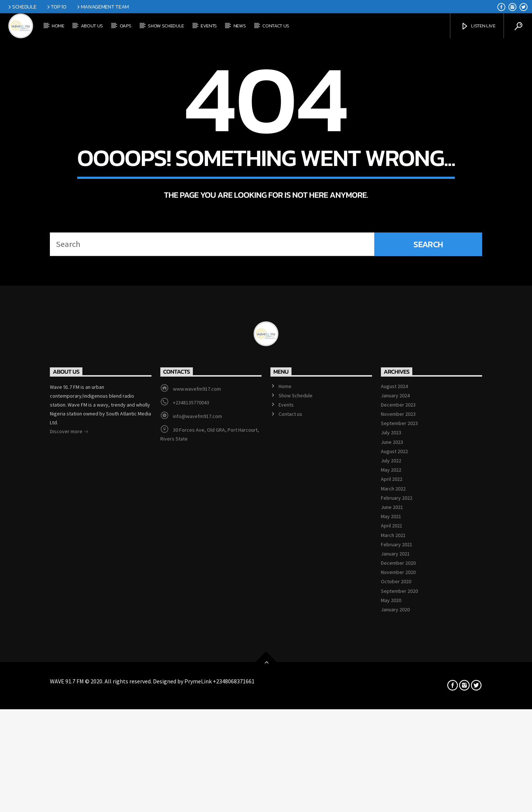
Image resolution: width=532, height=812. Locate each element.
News (240, 26)
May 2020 (391, 799)
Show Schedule (166, 26)
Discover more (69, 631)
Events (209, 26)
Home (58, 26)
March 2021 (393, 734)
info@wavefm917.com (197, 615)
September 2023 (399, 623)
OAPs (126, 26)
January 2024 (395, 595)
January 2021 (395, 753)
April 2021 (392, 725)
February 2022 (397, 697)
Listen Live (478, 26)
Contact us (276, 26)
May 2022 (391, 669)
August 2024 (394, 585)
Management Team (102, 7)
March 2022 (393, 688)
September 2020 (399, 790)
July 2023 (391, 632)
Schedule (22, 7)
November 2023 (398, 613)
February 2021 (397, 744)
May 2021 (391, 716)
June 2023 (392, 641)
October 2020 (396, 781)
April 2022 (392, 679)
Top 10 (56, 7)
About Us (92, 26)
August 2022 (394, 650)
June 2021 (392, 706)
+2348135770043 (191, 602)
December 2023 (398, 604)
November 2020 (398, 772)
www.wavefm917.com (197, 588)
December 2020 (398, 762)
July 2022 (391, 660)
